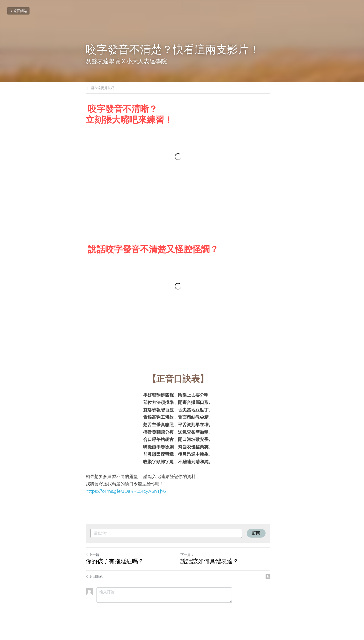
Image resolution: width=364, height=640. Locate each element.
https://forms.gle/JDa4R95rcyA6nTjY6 (126, 500)
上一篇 (93, 563)
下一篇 (191, 563)
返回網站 (18, 11)
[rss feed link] (276, 585)
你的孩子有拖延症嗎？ (115, 570)
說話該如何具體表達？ (214, 570)
